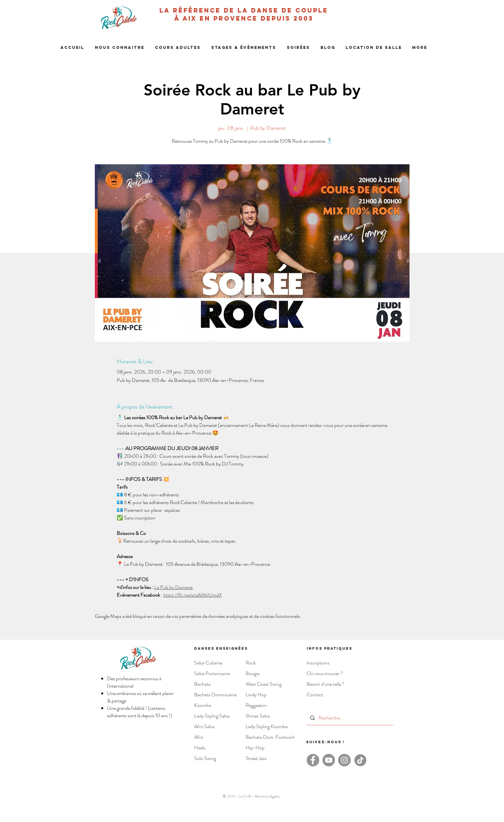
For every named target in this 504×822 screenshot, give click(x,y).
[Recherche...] (349, 718)
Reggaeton (256, 705)
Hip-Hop (255, 748)
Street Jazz (256, 758)
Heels (200, 748)
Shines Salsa (258, 716)
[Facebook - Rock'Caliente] (313, 760)
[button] (119, 48)
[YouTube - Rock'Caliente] (329, 760)
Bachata (202, 684)
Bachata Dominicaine (215, 695)
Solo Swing (205, 758)
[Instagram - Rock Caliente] (344, 760)
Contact (315, 695)
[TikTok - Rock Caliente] (360, 760)
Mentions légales (267, 796)
